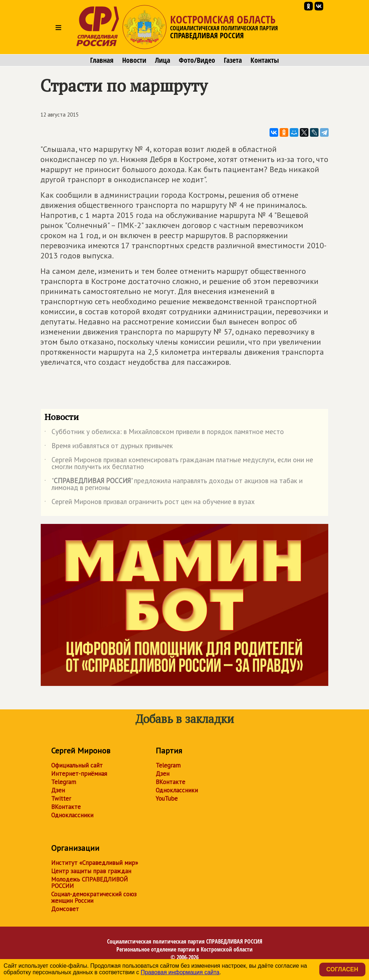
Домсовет (65, 909)
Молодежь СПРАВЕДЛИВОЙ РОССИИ (90, 883)
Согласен (342, 969)
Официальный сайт (77, 765)
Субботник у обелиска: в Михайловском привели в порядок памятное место (164, 433)
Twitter (61, 799)
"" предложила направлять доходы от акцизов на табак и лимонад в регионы (174, 485)
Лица (163, 60)
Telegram (64, 782)
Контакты (265, 60)
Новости (134, 60)
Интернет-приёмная (79, 774)
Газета (233, 60)
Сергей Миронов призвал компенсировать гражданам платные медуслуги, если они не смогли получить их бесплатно (179, 464)
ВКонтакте (66, 807)
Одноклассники (72, 815)
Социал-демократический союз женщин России (94, 897)
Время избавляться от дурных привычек (109, 447)
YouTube (167, 799)
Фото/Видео (197, 60)
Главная (102, 60)
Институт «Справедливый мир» (95, 863)
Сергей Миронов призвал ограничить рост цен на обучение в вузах (150, 503)
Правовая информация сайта (180, 972)
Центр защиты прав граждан (91, 871)
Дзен (58, 790)
